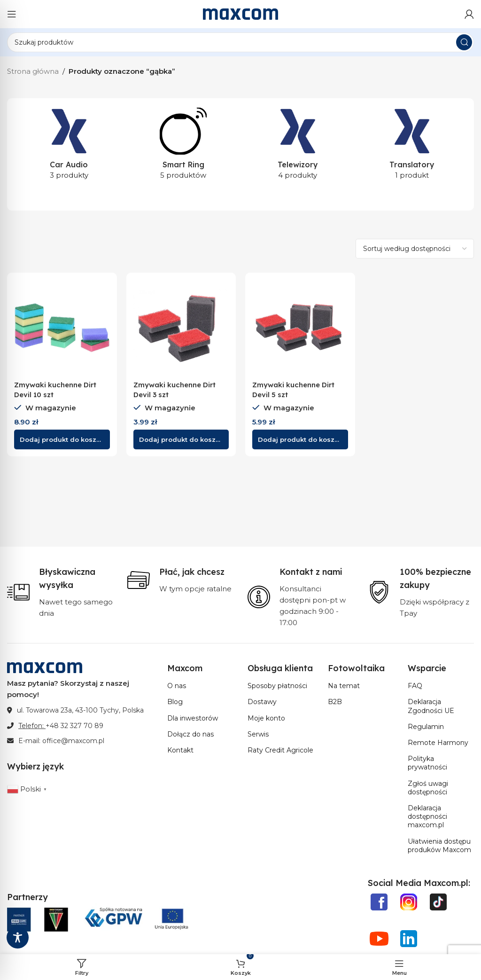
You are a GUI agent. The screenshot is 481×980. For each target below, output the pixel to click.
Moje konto (266, 718)
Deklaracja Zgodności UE (431, 706)
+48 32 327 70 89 (74, 726)
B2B (335, 702)
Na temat (344, 686)
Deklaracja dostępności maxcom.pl (427, 816)
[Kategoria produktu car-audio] (69, 147)
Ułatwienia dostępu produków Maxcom (439, 846)
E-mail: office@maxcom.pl (61, 741)
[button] (62, 439)
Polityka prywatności (427, 763)
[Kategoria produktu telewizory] (298, 147)
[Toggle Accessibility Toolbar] (18, 937)
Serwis (258, 734)
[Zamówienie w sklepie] (415, 249)
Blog (175, 702)
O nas (177, 686)
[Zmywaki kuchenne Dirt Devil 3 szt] (181, 328)
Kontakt (180, 750)
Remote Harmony (438, 743)
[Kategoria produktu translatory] (412, 147)
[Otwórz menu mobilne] (12, 14)
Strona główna (33, 71)
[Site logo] (240, 13)
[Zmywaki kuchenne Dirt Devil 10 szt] (62, 328)
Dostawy (262, 702)
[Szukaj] (240, 42)
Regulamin (426, 727)
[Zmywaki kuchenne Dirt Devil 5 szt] (300, 328)
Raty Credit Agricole (280, 750)
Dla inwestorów (193, 718)
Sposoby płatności (277, 686)
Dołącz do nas (190, 734)
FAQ (415, 686)
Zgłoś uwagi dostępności (428, 788)
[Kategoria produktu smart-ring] (184, 147)
